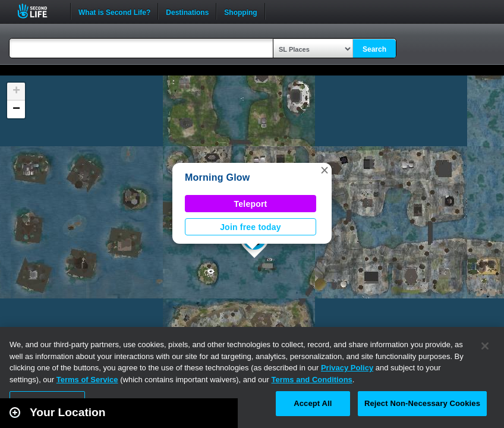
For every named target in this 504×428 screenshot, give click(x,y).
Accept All (313, 403)
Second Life (39, 11)
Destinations (187, 11)
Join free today (251, 227)
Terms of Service (87, 380)
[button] (325, 170)
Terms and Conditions (312, 380)
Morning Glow (218, 177)
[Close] (485, 346)
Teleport (251, 204)
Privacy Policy (347, 368)
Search (374, 49)
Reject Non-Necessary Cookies (422, 403)
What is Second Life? (114, 11)
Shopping (240, 11)
